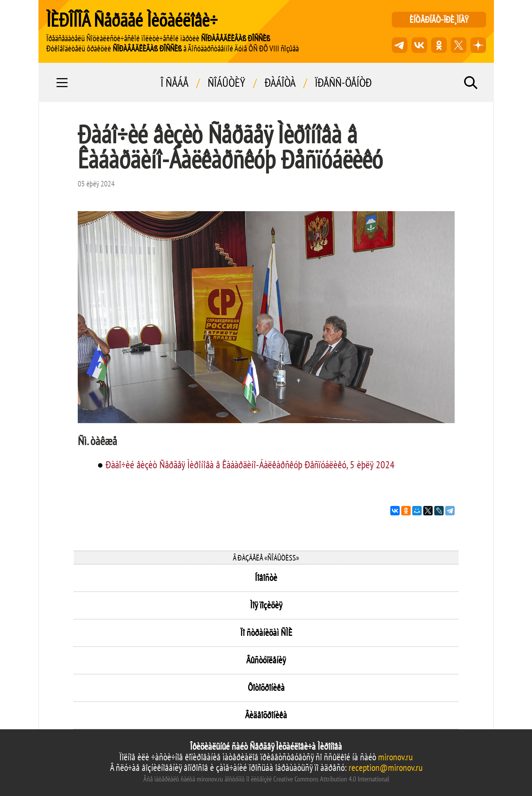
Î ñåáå (175, 82)
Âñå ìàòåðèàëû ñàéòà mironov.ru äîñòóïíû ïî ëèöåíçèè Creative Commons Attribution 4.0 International (266, 779)
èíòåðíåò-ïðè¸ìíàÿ (439, 19)
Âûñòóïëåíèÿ (266, 660)
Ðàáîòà (280, 82)
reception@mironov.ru (386, 768)
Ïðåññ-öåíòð (343, 82)
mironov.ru (395, 757)
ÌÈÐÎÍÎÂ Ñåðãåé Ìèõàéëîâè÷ (132, 20)
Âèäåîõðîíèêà (266, 715)
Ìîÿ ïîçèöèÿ (266, 605)
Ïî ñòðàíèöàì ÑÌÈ (266, 633)
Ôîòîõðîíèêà (266, 687)
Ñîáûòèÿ (227, 82)
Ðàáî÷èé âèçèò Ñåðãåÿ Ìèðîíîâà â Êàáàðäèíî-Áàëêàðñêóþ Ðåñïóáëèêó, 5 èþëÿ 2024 (250, 465)
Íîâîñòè (266, 578)
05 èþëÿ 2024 (96, 184)
